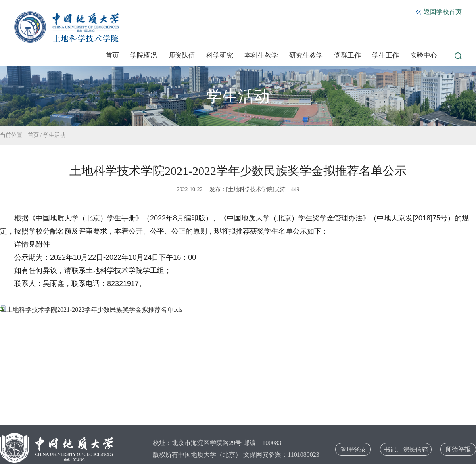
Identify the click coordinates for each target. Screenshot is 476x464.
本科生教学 (261, 55)
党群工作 (347, 55)
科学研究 (220, 55)
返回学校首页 (439, 12)
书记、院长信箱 (406, 450)
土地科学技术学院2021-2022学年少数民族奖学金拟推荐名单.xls (91, 310)
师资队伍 (182, 55)
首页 (112, 55)
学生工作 (386, 55)
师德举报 (458, 449)
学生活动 (54, 135)
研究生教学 (306, 55)
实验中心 (424, 55)
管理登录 (353, 450)
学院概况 (144, 55)
